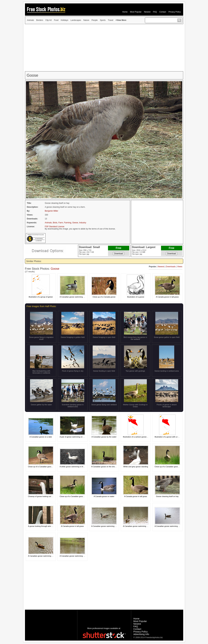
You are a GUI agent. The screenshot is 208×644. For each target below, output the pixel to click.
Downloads (171, 267)
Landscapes (76, 20)
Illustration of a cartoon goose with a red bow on (142, 437)
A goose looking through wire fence (42, 526)
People (95, 20)
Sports (103, 20)
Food (56, 20)
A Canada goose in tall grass (167, 297)
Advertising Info (141, 634)
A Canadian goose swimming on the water (76, 297)
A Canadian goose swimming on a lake (107, 526)
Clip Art (49, 20)
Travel (111, 20)
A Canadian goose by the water (104, 437)
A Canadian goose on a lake (41, 437)
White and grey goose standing (136, 467)
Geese (75, 223)
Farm (61, 223)
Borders (40, 20)
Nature (86, 20)
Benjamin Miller (52, 211)
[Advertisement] (104, 48)
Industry (83, 223)
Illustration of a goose (136, 297)
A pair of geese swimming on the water (75, 437)
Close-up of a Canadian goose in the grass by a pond (176, 467)
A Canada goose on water (104, 496)
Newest (147, 12)
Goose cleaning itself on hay (167, 496)
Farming (68, 223)
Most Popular (136, 12)
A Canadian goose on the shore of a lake (108, 467)
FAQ (155, 12)
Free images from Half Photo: (42, 306)
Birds (55, 223)
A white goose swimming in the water (74, 467)
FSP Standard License (55, 227)
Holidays (64, 20)
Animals (31, 20)
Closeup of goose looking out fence (42, 496)
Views (180, 267)
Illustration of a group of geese (41, 297)
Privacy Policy (175, 12)
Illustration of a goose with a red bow (169, 437)
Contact (163, 12)
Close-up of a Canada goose (104, 297)
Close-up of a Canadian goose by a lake (44, 467)
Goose (55, 269)
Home (125, 12)
